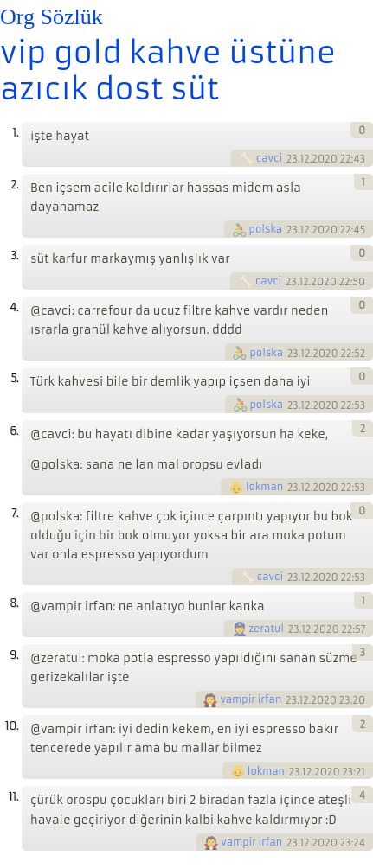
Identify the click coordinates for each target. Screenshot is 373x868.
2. (14, 185)
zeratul (267, 629)
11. (13, 797)
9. (14, 655)
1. (15, 133)
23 (292, 159)
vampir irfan (251, 699)
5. (14, 378)
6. (14, 431)
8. (14, 603)
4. (14, 307)
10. (12, 726)
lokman (264, 487)
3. (14, 255)
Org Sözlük (51, 17)
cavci (269, 158)
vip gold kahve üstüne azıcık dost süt (168, 71)
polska (266, 229)
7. (15, 513)
